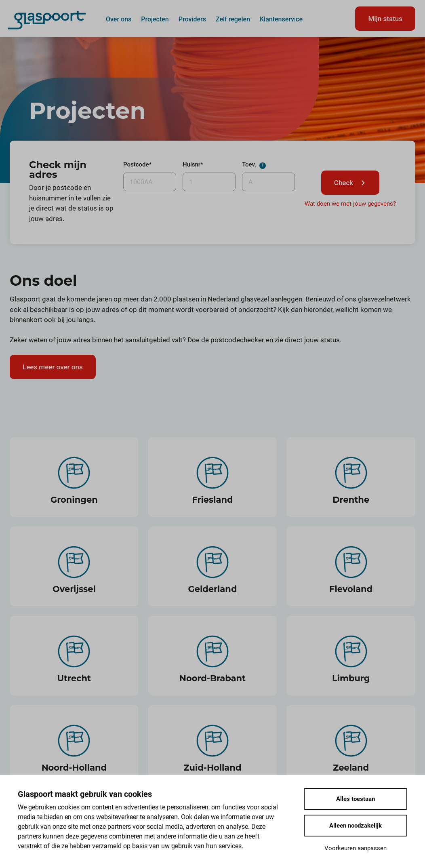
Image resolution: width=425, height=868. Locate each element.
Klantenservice (281, 19)
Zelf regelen (233, 19)
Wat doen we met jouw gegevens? (350, 204)
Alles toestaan (356, 799)
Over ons (119, 19)
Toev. (266, 167)
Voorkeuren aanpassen (356, 848)
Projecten (155, 19)
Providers (192, 19)
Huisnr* (193, 164)
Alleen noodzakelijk (356, 826)
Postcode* (137, 164)
